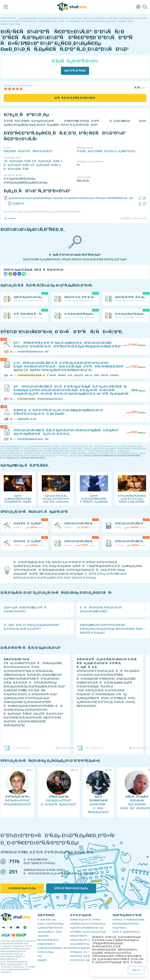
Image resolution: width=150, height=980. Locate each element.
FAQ (40, 956)
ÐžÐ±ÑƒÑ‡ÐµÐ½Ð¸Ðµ (22, 888)
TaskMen (10, 218)
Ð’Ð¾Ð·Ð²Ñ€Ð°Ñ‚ (79, 936)
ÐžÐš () (136, 970)
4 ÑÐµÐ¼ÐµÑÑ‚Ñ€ (44, 165)
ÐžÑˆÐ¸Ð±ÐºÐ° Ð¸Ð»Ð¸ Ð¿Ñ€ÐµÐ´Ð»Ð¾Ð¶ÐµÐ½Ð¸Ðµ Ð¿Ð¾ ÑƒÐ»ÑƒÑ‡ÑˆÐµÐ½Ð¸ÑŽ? (42, 212)
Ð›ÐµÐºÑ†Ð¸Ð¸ (120, 928)
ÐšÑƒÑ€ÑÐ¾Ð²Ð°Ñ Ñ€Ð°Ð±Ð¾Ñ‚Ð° (28, 151)
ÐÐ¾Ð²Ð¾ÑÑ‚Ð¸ (47, 920)
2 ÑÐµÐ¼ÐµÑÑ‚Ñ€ (46, 161)
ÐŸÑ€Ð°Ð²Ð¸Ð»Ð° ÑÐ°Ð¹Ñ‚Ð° (85, 920)
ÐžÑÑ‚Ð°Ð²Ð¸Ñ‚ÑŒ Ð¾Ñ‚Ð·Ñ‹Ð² (75, 98)
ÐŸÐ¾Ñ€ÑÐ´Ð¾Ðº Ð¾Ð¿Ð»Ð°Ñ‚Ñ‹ (88, 932)
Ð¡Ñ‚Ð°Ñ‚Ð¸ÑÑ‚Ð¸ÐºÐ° (81, 956)
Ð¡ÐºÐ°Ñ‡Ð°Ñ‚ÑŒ (75, 71)
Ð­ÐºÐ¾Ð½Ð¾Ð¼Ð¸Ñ (49, 940)
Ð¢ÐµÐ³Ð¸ (42, 960)
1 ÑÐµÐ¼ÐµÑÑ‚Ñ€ (17, 161)
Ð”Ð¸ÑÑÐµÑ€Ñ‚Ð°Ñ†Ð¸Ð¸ (126, 932)
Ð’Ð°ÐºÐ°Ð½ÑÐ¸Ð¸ (80, 960)
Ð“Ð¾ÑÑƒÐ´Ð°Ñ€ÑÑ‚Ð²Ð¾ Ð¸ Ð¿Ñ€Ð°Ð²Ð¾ (106, 151)
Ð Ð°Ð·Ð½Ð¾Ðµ (46, 952)
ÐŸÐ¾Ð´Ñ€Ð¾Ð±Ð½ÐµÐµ (71, 888)
